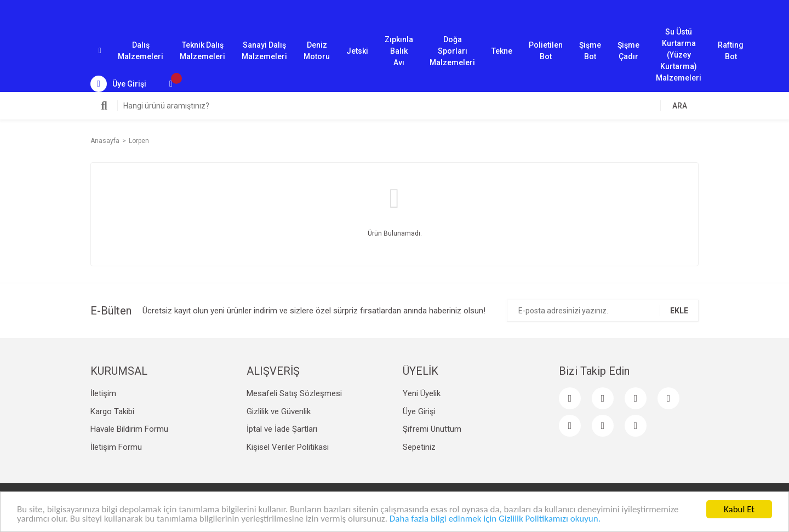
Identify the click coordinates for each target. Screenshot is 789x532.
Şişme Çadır (628, 51)
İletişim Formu (116, 447)
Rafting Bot (731, 51)
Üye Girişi (419, 411)
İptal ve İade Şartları (282, 429)
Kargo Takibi (112, 411)
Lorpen (139, 141)
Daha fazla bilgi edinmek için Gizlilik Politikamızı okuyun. (495, 519)
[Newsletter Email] (603, 311)
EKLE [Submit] (679, 311)
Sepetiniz (419, 447)
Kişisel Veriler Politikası (288, 447)
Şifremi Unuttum (432, 429)
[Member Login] (118, 84)
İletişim (103, 393)
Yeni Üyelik (422, 393)
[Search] (395, 106)
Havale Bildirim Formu (129, 429)
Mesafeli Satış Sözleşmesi (294, 393)
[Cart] (171, 84)
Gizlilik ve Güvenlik (279, 411)
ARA (680, 106)
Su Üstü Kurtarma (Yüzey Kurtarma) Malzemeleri (679, 52)
